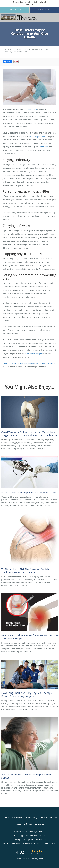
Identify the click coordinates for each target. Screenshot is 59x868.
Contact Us (39, 824)
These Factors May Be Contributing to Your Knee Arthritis (25, 50)
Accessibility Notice (23, 824)
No (32, 5)
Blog (26, 49)
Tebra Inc (19, 817)
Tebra (41, 859)
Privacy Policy (32, 817)
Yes (28, 5)
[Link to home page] (26, 17)
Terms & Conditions (49, 817)
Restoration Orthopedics (12, 49)
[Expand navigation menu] (56, 17)
